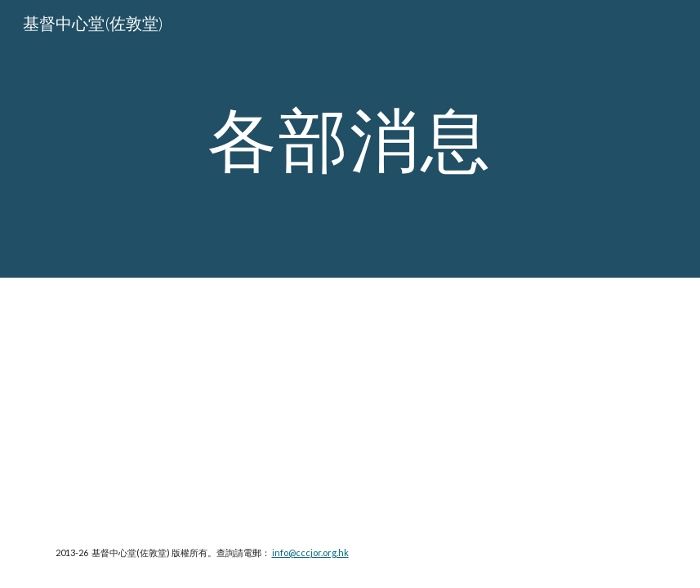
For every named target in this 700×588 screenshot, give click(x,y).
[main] (350, 138)
